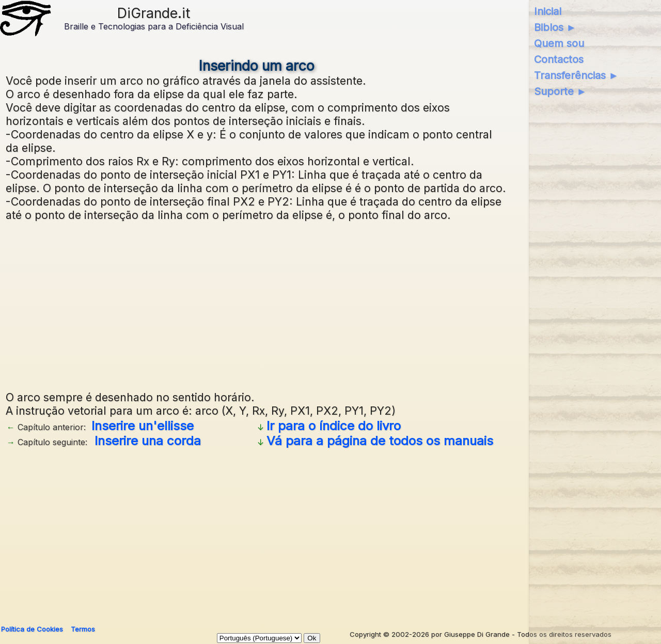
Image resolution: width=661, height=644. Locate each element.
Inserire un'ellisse (143, 426)
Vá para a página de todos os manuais (380, 441)
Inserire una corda (148, 441)
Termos (83, 629)
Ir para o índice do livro (334, 426)
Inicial (548, 11)
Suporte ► (561, 91)
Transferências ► (577, 75)
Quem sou (559, 43)
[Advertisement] (257, 305)
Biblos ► (555, 27)
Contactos (559, 59)
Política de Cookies (32, 629)
